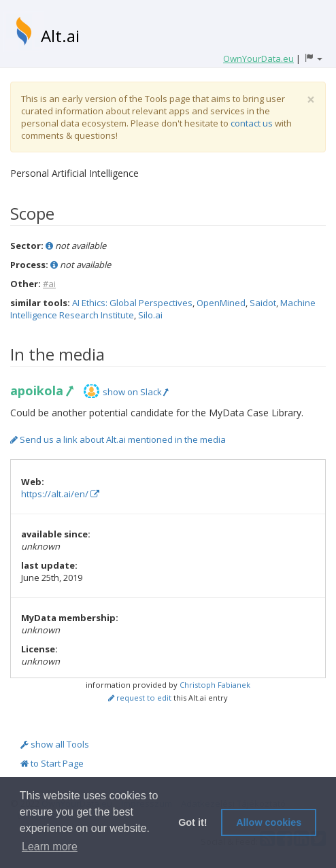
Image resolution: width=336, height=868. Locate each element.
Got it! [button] (192, 822)
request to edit (140, 698)
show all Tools (55, 744)
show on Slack (135, 392)
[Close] (311, 100)
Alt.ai (60, 36)
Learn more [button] (50, 847)
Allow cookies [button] (269, 822)
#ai (49, 284)
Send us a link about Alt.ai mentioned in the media (118, 439)
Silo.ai (150, 315)
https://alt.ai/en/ (60, 494)
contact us (252, 123)
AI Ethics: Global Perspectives (132, 303)
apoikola (41, 390)
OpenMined (221, 303)
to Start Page (52, 763)
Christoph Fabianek (215, 685)
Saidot (263, 303)
